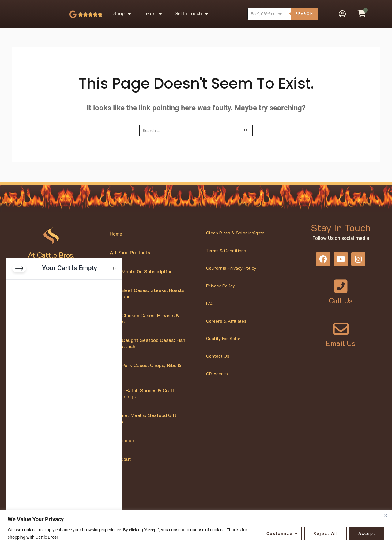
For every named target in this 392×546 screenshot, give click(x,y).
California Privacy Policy (231, 278)
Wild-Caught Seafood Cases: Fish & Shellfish (147, 353)
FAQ (210, 313)
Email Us (341, 353)
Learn (153, 19)
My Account (123, 450)
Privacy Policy (221, 296)
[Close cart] (19, 268)
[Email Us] (341, 339)
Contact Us (218, 366)
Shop (122, 19)
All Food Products (130, 262)
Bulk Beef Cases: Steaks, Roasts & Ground (147, 303)
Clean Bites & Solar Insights (235, 243)
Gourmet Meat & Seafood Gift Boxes (143, 428)
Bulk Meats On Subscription (141, 281)
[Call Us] (341, 296)
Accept (367, 533)
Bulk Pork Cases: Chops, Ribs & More (145, 378)
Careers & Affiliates (226, 331)
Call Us (341, 311)
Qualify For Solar (223, 349)
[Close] (386, 515)
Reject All (326, 533)
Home (116, 243)
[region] (196, 528)
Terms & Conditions (226, 260)
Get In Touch (191, 19)
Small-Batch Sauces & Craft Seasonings (142, 403)
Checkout (120, 469)
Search (304, 19)
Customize (280, 533)
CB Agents (217, 384)
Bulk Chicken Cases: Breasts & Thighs (145, 328)
